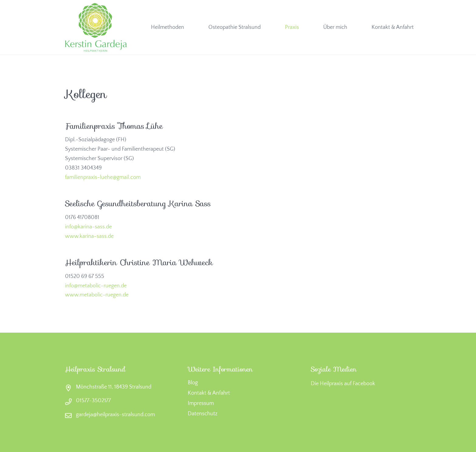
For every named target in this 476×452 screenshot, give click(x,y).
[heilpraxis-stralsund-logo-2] (96, 27)
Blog (193, 383)
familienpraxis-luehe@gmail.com (103, 177)
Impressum (201, 403)
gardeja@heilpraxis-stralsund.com (115, 415)
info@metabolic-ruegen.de (96, 286)
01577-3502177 (93, 401)
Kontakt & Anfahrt (209, 393)
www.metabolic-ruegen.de (97, 295)
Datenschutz (203, 414)
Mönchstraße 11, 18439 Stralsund (114, 387)
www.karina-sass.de (89, 236)
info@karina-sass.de (88, 227)
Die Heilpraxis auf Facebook (343, 384)
